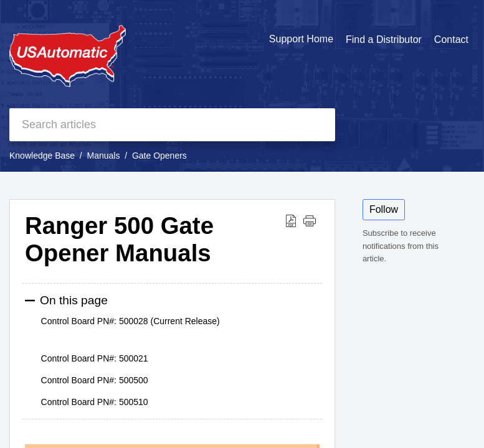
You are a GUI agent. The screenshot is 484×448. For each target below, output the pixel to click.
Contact (451, 40)
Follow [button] (384, 209)
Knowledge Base (42, 156)
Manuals (104, 156)
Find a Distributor (384, 40)
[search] (172, 125)
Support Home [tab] (301, 39)
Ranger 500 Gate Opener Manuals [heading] (119, 239)
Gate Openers (159, 156)
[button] (291, 220)
